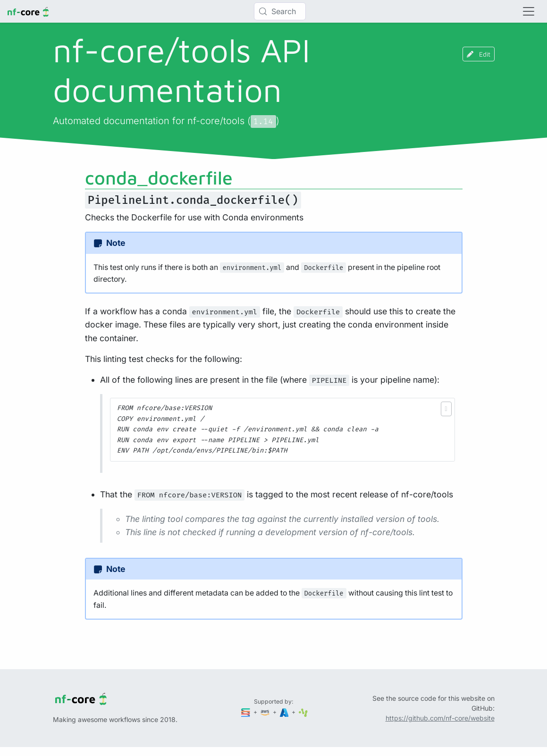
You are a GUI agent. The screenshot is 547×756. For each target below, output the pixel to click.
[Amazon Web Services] (266, 712)
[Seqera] (246, 712)
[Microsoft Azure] (285, 712)
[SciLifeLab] (303, 712)
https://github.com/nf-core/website (440, 718)
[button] (446, 409)
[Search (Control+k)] (280, 11)
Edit (479, 54)
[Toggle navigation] (529, 11)
